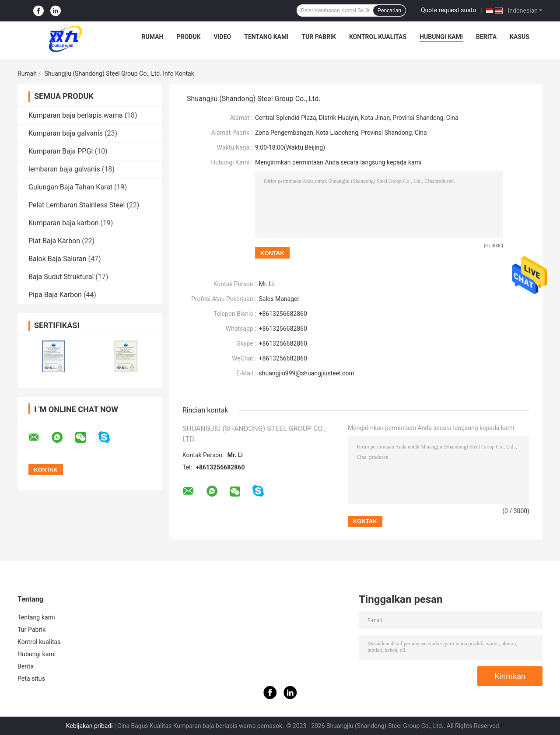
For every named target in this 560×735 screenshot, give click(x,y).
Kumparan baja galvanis (66, 133)
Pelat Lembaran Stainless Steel (77, 205)
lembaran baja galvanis (64, 169)
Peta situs (31, 679)
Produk (188, 37)
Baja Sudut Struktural (61, 277)
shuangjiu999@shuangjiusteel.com (307, 373)
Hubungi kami (441, 37)
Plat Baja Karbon (54, 241)
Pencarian (389, 10)
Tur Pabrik (319, 37)
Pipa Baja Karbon (55, 295)
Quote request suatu (448, 10)
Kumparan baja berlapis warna (75, 115)
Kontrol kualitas (378, 37)
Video (222, 37)
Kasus (520, 37)
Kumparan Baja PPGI (61, 151)
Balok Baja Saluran (58, 259)
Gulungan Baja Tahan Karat (70, 187)
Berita (486, 37)
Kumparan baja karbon (63, 223)
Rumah (153, 37)
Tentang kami (266, 37)
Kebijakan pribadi (89, 726)
